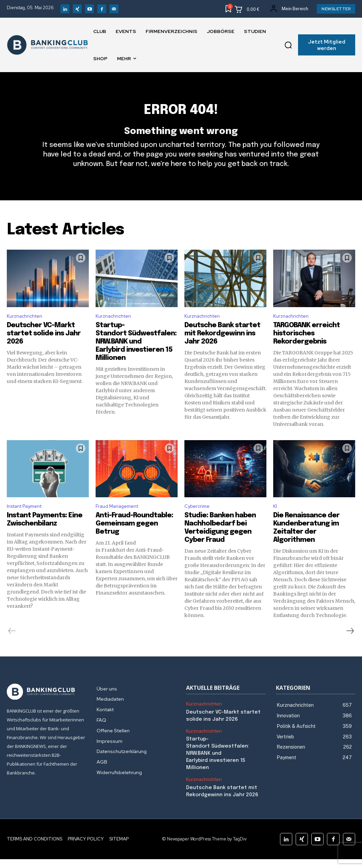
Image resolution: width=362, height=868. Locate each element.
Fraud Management (120, 520)
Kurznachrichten (27, 328)
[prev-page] (12, 645)
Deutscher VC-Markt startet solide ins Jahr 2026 (44, 346)
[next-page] (350, 645)
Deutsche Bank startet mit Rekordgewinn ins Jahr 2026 (222, 346)
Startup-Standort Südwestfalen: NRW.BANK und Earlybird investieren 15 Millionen (136, 354)
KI (275, 520)
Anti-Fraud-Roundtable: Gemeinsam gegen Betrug (134, 538)
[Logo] (47, 706)
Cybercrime (198, 520)
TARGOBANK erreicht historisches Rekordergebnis (307, 346)
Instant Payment (28, 520)
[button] (289, 45)
